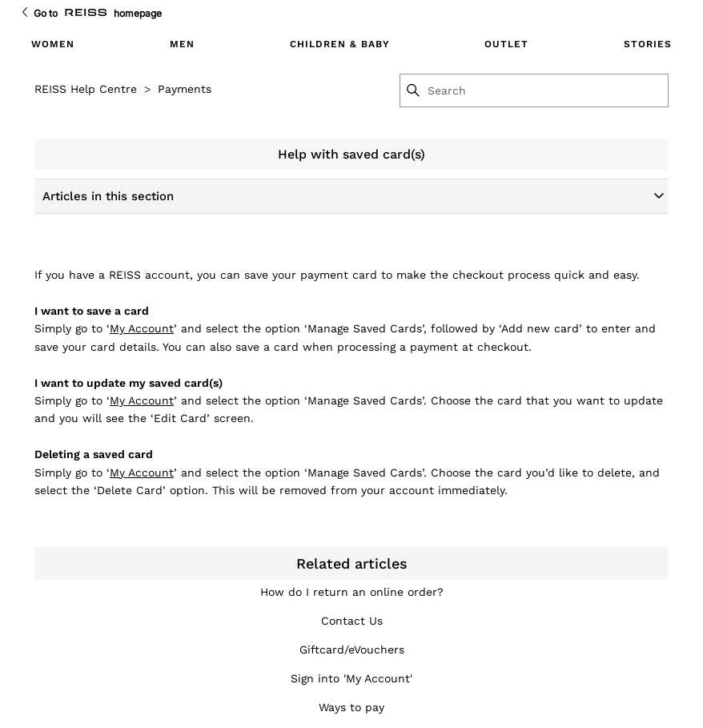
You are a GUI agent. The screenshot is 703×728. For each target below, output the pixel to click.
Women (53, 44)
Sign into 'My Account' (351, 678)
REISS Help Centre (86, 89)
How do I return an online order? (352, 592)
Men (182, 44)
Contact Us (352, 621)
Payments (185, 89)
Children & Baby (340, 44)
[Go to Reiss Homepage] (86, 13)
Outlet (506, 44)
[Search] (547, 90)
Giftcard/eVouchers (352, 650)
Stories (648, 44)
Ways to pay (351, 707)
